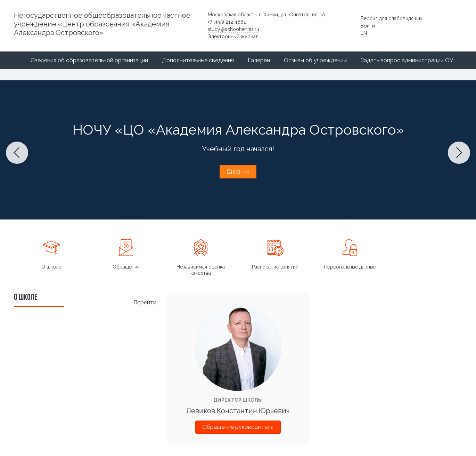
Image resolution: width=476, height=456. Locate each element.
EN (364, 33)
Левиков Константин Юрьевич (238, 411)
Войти (368, 26)
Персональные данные (350, 267)
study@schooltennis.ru (233, 29)
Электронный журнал (233, 37)
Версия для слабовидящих (392, 18)
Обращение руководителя (238, 427)
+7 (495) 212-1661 (227, 22)
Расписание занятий (275, 267)
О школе (51, 267)
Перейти (145, 302)
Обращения (126, 267)
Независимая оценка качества (201, 270)
